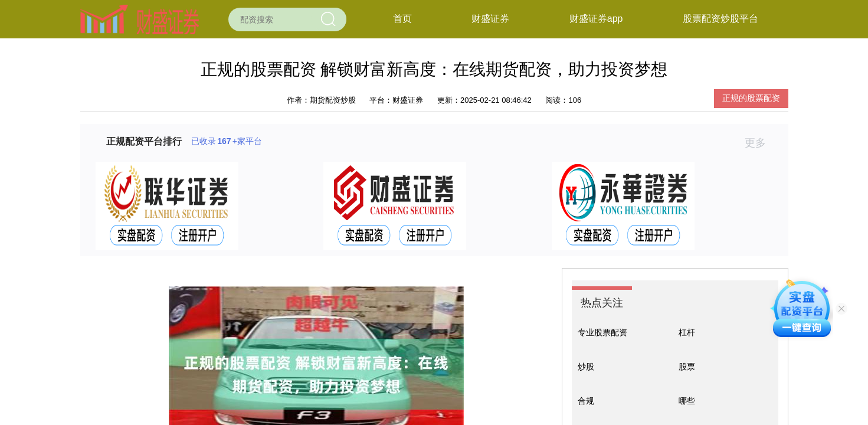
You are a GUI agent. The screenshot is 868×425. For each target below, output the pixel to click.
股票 (687, 367)
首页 (402, 19)
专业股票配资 (602, 332)
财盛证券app (596, 19)
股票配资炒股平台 (720, 19)
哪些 (687, 401)
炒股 (586, 367)
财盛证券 (490, 19)
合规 (586, 401)
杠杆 (687, 332)
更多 (760, 143)
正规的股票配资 (751, 98)
